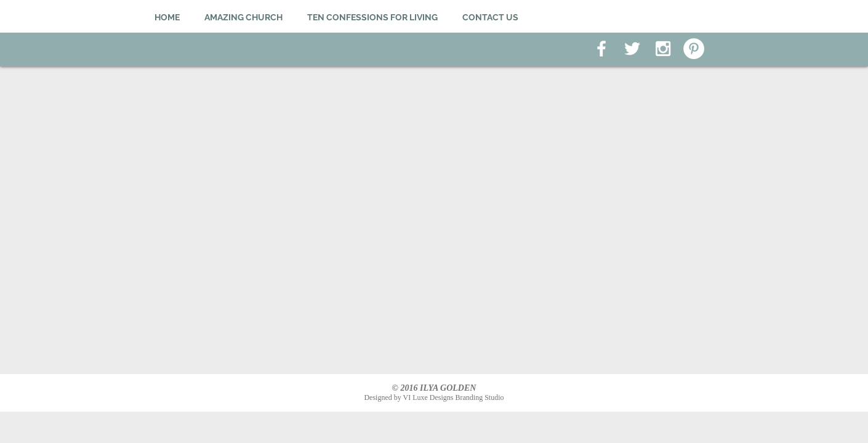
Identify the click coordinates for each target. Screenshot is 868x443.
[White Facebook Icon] (601, 49)
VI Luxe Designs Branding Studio (454, 397)
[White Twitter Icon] (632, 49)
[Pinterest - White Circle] (694, 49)
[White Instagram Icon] (663, 49)
